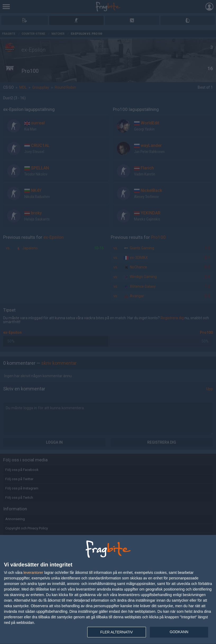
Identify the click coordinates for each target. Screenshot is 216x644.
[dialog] (108, 590)
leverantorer (33, 573)
